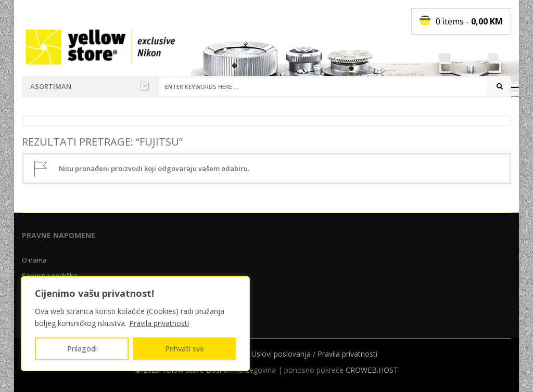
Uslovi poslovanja (281, 354)
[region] (135, 324)
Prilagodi (82, 349)
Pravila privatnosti (159, 323)
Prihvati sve (185, 349)
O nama (34, 260)
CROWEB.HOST (372, 370)
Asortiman (90, 86)
